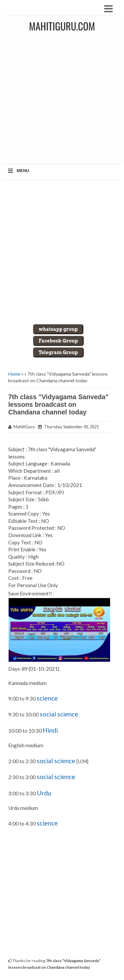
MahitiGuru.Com (62, 26)
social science (59, 714)
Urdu (44, 793)
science (47, 698)
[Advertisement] (62, 101)
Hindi (50, 730)
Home (14, 374)
